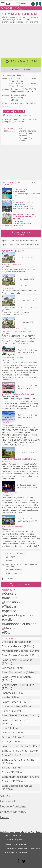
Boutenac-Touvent (13, 646)
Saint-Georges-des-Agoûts (17, 786)
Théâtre (10, 606)
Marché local (7, 119)
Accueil (5, 796)
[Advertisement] (21, 42)
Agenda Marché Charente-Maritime (19, 240)
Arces (5, 741)
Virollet (6, 697)
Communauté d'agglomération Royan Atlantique (22, 565)
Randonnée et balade (20, 624)
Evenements (8, 801)
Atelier (9, 619)
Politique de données (16, 852)
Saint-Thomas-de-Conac (16, 720)
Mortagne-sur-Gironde (15, 651)
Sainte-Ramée (10, 702)
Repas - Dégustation (19, 615)
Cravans (7, 781)
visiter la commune (21, 585)
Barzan (6, 711)
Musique (11, 598)
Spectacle (11, 611)
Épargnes (7, 693)
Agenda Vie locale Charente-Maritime (20, 244)
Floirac (9, 561)
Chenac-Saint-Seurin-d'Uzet (18, 685)
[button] (21, 63)
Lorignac (7, 668)
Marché (8, 111)
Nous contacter (13, 835)
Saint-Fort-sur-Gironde (15, 655)
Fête (7, 632)
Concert (10, 593)
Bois (4, 728)
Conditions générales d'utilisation (23, 848)
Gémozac (7, 732)
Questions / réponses (16, 844)
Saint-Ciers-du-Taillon (14, 715)
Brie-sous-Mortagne (13, 642)
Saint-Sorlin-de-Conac (14, 751)
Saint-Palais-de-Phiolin (15, 746)
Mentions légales (14, 839)
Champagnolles (11, 706)
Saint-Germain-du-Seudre (17, 677)
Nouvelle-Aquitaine (14, 573)
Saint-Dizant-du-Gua (14, 672)
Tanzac (6, 768)
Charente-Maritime (14, 570)
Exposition (12, 602)
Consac (6, 772)
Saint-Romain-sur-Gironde (17, 660)
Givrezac (7, 737)
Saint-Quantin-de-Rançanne (18, 760)
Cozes (5, 755)
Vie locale (19, 111)
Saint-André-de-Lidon (14, 777)
